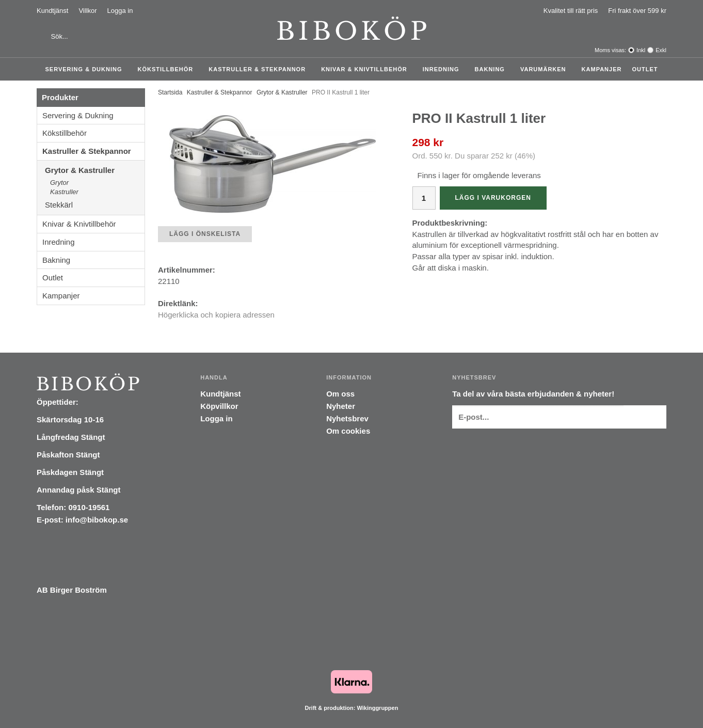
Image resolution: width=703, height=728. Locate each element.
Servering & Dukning (86, 69)
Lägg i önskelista (205, 234)
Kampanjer (602, 69)
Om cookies (348, 431)
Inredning (444, 69)
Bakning (492, 69)
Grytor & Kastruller (95, 170)
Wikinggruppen (377, 708)
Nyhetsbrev (347, 418)
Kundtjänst (52, 11)
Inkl (641, 50)
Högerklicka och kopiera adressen (216, 315)
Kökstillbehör (168, 69)
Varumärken (546, 69)
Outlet (645, 69)
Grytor (59, 183)
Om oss (340, 394)
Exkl (661, 50)
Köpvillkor (219, 406)
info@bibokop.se (97, 520)
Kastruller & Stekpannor (260, 69)
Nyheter (341, 406)
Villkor (87, 11)
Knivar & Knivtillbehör (367, 69)
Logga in (120, 11)
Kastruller (64, 192)
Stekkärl (95, 205)
